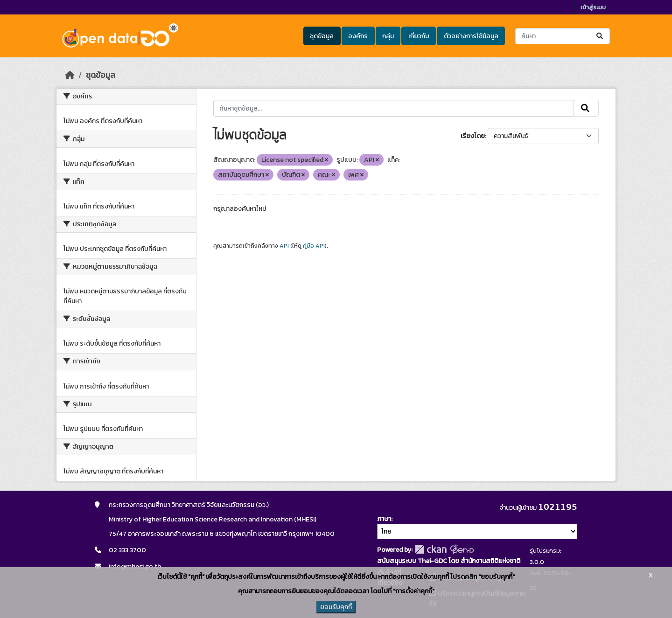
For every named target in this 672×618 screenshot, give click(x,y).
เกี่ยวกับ (419, 36)
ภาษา (384, 519)
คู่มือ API (314, 246)
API (284, 246)
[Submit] (600, 36)
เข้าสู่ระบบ (593, 7)
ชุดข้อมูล (322, 36)
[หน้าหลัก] (70, 75)
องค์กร (358, 36)
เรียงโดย (473, 136)
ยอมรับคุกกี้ (336, 607)
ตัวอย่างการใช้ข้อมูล (471, 36)
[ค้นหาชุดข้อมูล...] (563, 36)
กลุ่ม (388, 36)
